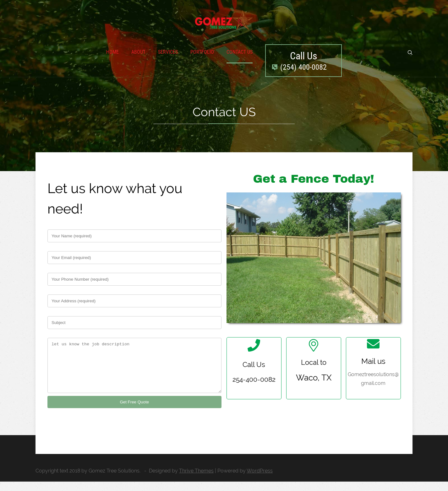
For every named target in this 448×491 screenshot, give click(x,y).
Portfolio (202, 52)
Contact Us (240, 52)
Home (112, 52)
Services (168, 52)
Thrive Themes (196, 480)
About (138, 52)
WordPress (260, 480)
